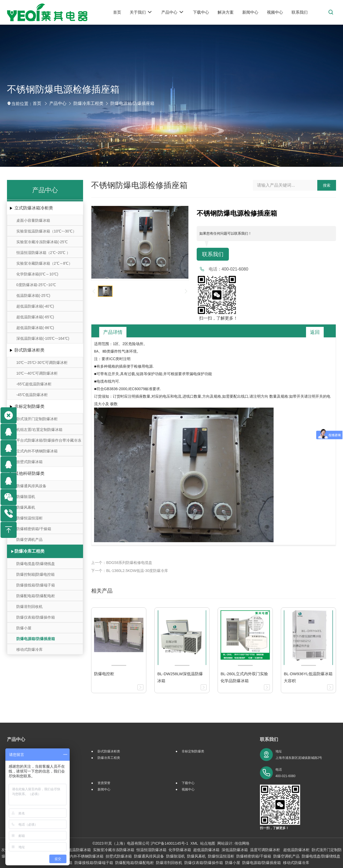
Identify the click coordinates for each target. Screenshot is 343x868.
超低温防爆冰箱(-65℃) (35, 317)
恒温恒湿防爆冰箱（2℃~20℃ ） (43, 253)
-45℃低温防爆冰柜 (32, 395)
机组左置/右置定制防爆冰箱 (39, 430)
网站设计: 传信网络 (233, 843)
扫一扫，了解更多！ (217, 318)
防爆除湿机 (26, 497)
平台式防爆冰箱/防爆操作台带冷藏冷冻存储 (49, 442)
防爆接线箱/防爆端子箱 (36, 585)
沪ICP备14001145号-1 (169, 843)
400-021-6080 (235, 269)
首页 (37, 103)
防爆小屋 (24, 628)
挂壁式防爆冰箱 (29, 462)
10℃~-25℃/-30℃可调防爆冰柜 (42, 363)
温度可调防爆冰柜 (266, 850)
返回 (315, 332)
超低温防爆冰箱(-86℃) (35, 328)
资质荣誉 (104, 783)
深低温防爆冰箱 (235, 850)
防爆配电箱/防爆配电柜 (36, 596)
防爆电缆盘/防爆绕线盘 (36, 564)
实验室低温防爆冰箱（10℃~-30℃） (46, 231)
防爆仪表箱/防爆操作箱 (36, 617)
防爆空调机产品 (29, 540)
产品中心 (58, 103)
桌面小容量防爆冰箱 (33, 220)
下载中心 (188, 783)
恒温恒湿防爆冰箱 (151, 850)
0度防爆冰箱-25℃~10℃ (36, 285)
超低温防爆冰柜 (296, 850)
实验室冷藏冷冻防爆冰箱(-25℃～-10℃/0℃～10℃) (42, 243)
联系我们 (213, 254)
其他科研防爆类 (29, 473)
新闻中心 (104, 789)
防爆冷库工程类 (88, 103)
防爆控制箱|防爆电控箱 (36, 574)
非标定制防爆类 (29, 406)
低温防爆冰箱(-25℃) (33, 296)
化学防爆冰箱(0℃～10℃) (37, 274)
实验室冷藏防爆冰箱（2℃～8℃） (44, 263)
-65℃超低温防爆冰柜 (34, 384)
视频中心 (188, 789)
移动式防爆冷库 (29, 649)
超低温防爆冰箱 (206, 850)
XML (194, 843)
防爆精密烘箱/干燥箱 (34, 529)
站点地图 (208, 843)
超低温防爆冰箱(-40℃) (35, 306)
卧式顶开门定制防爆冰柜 (37, 419)
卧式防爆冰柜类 (29, 350)
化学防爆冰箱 (180, 850)
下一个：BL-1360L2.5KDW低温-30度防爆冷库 (130, 571)
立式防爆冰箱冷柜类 (34, 208)
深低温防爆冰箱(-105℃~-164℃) (43, 338)
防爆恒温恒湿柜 (29, 518)
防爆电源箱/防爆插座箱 (132, 103)
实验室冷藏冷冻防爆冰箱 (114, 850)
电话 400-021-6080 (286, 773)
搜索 (327, 185)
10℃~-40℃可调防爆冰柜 (37, 373)
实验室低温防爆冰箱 (74, 850)
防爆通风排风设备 (31, 486)
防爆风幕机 (26, 507)
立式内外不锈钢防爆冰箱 (37, 451)
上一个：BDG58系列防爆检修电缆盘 (122, 563)
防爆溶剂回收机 (29, 607)
